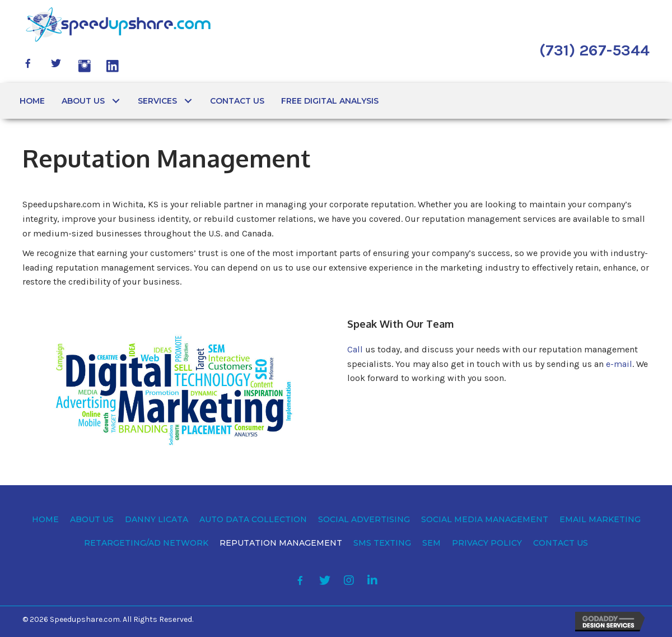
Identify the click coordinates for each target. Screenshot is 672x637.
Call (355, 349)
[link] (32, 101)
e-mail (619, 364)
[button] (28, 63)
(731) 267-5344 (594, 50)
